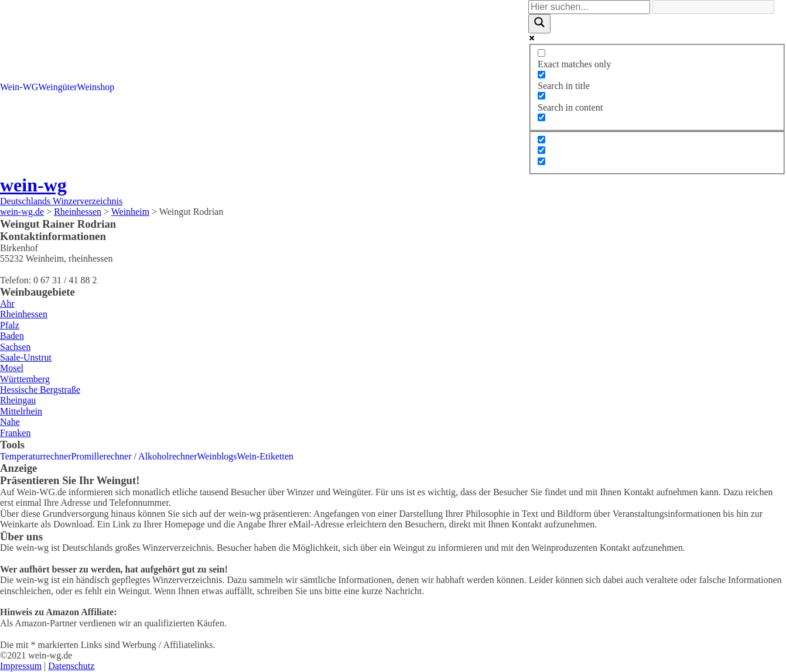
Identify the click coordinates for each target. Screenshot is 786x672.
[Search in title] (541, 75)
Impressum (21, 666)
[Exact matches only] (541, 53)
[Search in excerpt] (541, 117)
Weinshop (96, 87)
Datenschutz (71, 666)
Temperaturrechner (35, 456)
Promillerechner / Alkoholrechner (134, 456)
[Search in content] (541, 96)
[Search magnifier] (539, 23)
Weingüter (57, 87)
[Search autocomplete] (713, 7)
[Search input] (589, 7)
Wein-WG (19, 87)
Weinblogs (217, 456)
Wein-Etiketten (265, 456)
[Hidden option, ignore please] (541, 140)
